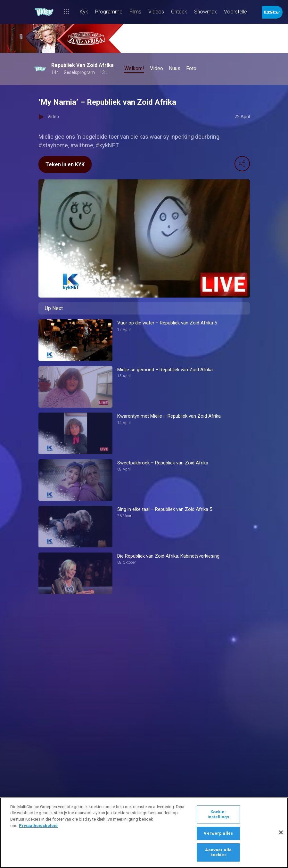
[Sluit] (281, 832)
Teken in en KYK (65, 164)
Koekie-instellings (218, 814)
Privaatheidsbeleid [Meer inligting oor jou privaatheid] (38, 826)
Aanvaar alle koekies (218, 852)
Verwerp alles (218, 833)
